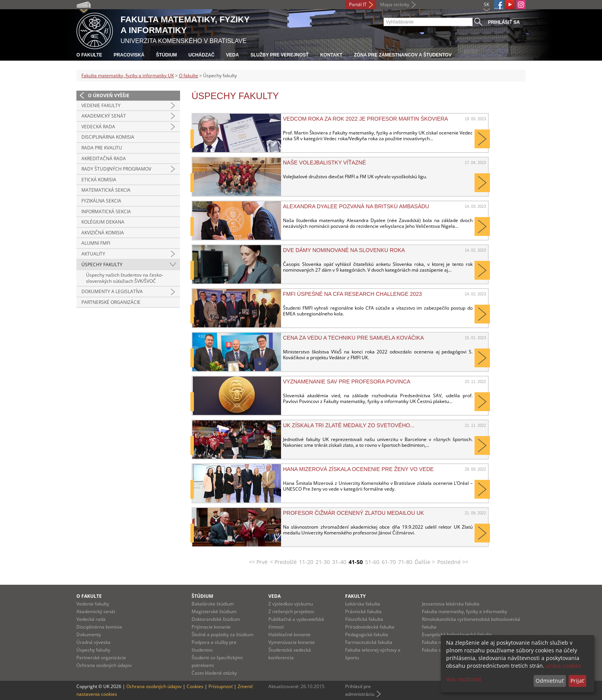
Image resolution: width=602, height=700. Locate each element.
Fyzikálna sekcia (101, 201)
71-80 (405, 562)
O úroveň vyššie (109, 95)
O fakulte (89, 55)
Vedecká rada (98, 127)
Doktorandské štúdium (216, 619)
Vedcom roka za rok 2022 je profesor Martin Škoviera (365, 119)
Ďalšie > (425, 562)
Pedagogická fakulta (367, 634)
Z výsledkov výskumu (291, 604)
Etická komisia (99, 180)
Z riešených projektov (291, 611)
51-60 (372, 562)
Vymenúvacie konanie (292, 642)
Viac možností (464, 679)
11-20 (306, 562)
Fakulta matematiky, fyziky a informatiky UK (128, 75)
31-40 (339, 562)
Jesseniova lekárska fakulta (451, 604)
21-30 (323, 562)
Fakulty (355, 596)
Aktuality (93, 254)
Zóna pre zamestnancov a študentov (403, 55)
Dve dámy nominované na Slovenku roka (344, 250)
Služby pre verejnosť (279, 55)
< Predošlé (283, 562)
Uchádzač (202, 55)
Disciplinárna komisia (108, 137)
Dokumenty (89, 634)
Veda (232, 55)
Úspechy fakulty (102, 265)
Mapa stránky (395, 4)
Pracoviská (129, 55)
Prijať (577, 681)
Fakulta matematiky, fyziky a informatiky (465, 611)
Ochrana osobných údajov (104, 665)
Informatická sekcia (106, 211)
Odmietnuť (550, 681)
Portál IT (358, 4)
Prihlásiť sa (504, 22)
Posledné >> (453, 562)
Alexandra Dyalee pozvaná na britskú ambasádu (356, 206)
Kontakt (331, 55)
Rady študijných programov (116, 169)
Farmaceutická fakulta (369, 642)
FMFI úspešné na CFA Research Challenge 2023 (352, 294)
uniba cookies (564, 666)
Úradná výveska (93, 642)
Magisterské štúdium (214, 611)
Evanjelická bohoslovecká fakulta (457, 634)
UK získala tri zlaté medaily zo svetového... (349, 425)
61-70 (389, 562)
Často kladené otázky (214, 673)
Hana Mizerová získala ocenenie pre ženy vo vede (358, 469)
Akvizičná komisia (103, 233)
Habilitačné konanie (289, 634)
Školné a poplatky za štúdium (222, 634)
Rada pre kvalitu (102, 148)
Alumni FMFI (96, 243)
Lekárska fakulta (363, 604)
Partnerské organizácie (111, 302)
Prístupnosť (221, 686)
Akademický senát (104, 116)
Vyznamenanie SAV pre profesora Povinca (347, 382)
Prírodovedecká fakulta (370, 627)
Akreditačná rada (104, 158)
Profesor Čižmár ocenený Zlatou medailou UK (353, 513)
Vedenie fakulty (101, 105)
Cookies (195, 686)
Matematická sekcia (106, 190)
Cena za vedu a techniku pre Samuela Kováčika (353, 338)
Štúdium (166, 55)
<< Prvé (258, 562)
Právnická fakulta (363, 611)
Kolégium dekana (103, 222)
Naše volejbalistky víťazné (324, 163)
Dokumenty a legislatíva (112, 291)
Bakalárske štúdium (213, 604)
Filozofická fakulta (364, 619)
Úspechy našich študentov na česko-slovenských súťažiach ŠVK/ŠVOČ (125, 278)
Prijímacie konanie (211, 627)
